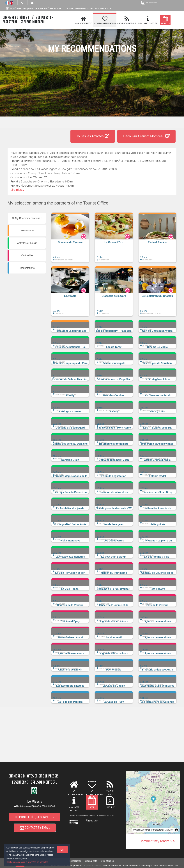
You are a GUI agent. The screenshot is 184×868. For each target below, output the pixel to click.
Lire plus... (17, 190)
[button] (70, 239)
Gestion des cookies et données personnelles (27, 862)
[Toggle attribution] (176, 830)
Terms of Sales (107, 861)
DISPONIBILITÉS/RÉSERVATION (35, 817)
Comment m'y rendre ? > (157, 841)
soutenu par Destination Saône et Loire (160, 866)
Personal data (90, 861)
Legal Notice (75, 861)
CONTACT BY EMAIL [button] (35, 828)
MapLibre (169, 830)
